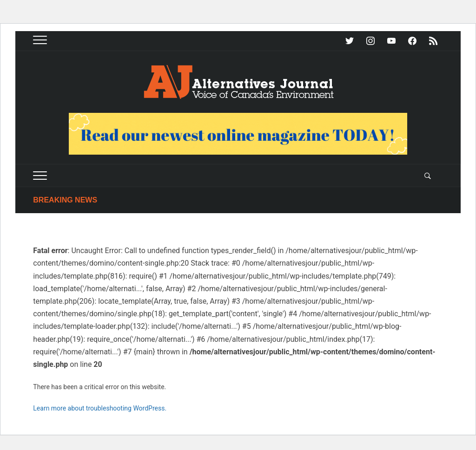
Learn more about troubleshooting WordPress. (100, 408)
